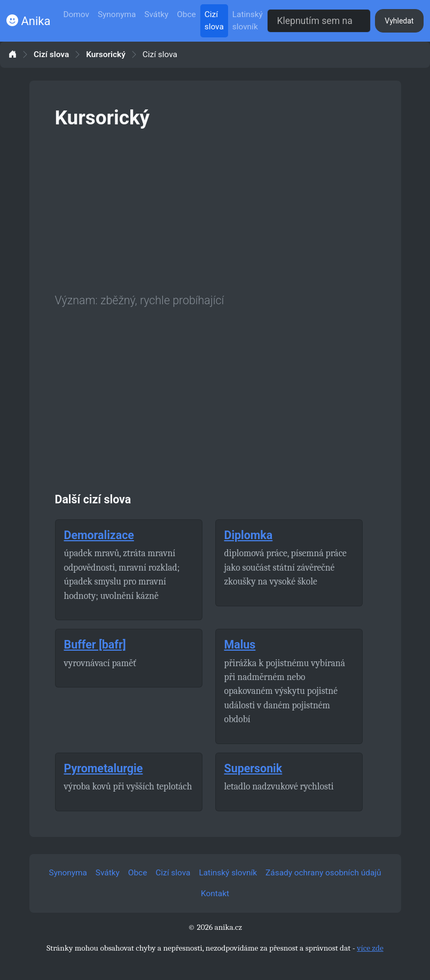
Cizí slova (214, 21)
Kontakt (215, 894)
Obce (186, 14)
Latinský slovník (248, 21)
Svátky (156, 14)
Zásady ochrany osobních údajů (323, 873)
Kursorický (106, 55)
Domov (76, 14)
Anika (28, 21)
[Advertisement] (215, 209)
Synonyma (117, 14)
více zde (370, 948)
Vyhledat (399, 21)
